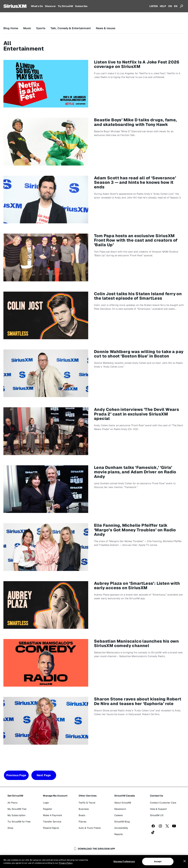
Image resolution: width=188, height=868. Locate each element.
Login (46, 803)
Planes (82, 822)
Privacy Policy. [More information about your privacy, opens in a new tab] (66, 863)
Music (27, 28)
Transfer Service (52, 822)
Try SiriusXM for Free (19, 822)
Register (48, 809)
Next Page (44, 775)
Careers (119, 815)
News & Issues (106, 28)
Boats (82, 815)
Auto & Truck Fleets (90, 828)
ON (170, 6)
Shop (10, 828)
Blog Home (11, 28)
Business (84, 809)
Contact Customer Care (163, 803)
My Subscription (17, 815)
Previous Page (16, 775)
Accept (158, 862)
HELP (163, 6)
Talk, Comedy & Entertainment (71, 28)
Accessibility (121, 828)
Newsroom (120, 809)
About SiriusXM (123, 803)
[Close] (185, 861)
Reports (119, 834)
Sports (41, 28)
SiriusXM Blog (122, 822)
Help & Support (158, 809)
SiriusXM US (157, 815)
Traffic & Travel (87, 803)
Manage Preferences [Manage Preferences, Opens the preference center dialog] (124, 861)
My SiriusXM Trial (17, 809)
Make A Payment (52, 815)
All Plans (12, 803)
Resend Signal (51, 828)
